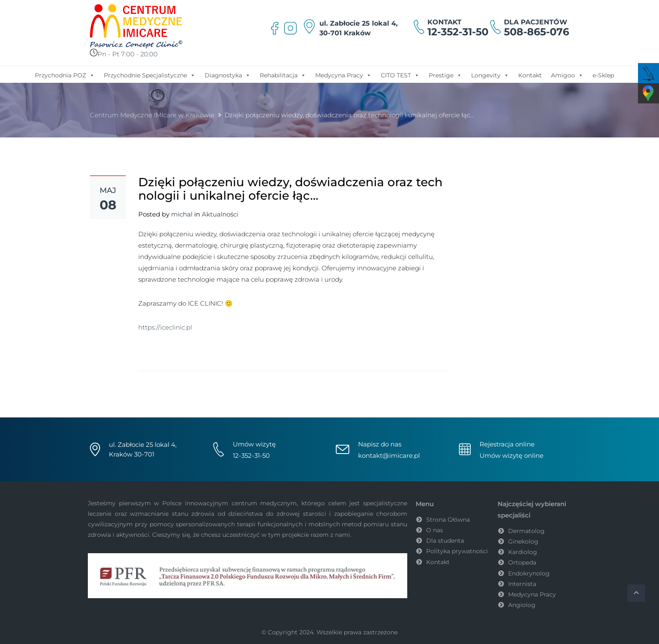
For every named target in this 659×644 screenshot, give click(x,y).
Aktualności (220, 214)
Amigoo (567, 75)
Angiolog (522, 605)
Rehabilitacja (283, 75)
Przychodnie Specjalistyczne (150, 75)
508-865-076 (536, 32)
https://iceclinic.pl (165, 327)
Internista (522, 584)
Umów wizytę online (511, 455)
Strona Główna (448, 520)
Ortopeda (522, 562)
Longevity (490, 75)
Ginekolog (523, 541)
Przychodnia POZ (65, 75)
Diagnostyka (228, 75)
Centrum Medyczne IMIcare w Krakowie (152, 115)
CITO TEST (400, 75)
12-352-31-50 (458, 32)
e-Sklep (603, 75)
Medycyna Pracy (343, 75)
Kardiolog (523, 552)
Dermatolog (526, 531)
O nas (435, 530)
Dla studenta (445, 541)
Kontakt (530, 75)
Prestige (445, 75)
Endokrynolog (529, 573)
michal (182, 214)
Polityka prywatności (457, 551)
